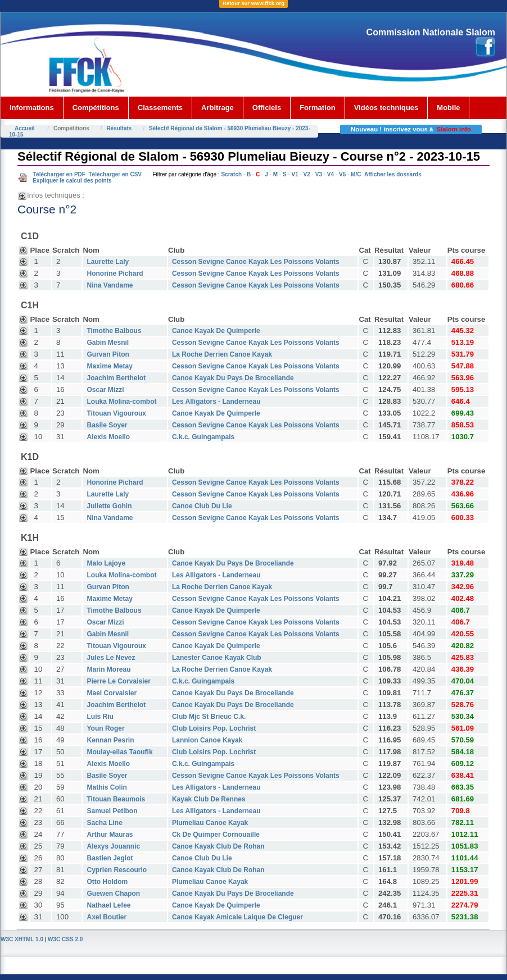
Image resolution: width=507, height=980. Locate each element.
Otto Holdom (107, 882)
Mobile (448, 108)
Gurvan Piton (108, 354)
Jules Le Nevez (111, 658)
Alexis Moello (108, 437)
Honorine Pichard (115, 274)
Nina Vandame (110, 285)
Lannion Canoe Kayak (207, 740)
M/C (356, 174)
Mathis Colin (107, 787)
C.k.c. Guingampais (203, 437)
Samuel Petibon (112, 811)
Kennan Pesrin (110, 740)
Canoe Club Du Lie (202, 506)
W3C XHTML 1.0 (22, 939)
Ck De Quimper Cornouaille (216, 835)
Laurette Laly (108, 262)
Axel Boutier (107, 917)
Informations (32, 108)
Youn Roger (105, 728)
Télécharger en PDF (59, 174)
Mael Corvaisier (112, 693)
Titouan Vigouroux (116, 413)
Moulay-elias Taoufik (119, 752)
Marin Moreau (108, 669)
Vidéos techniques (386, 108)
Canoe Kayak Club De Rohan (218, 846)
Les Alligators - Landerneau (216, 402)
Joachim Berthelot (116, 378)
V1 (295, 174)
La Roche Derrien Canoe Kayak (222, 354)
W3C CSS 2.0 (65, 939)
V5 (342, 174)
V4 (331, 174)
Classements (160, 108)
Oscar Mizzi (105, 390)
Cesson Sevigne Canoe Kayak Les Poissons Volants (256, 262)
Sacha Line (104, 823)
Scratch (231, 174)
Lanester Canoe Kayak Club (217, 658)
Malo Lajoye (106, 563)
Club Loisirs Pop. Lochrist (214, 728)
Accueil (25, 128)
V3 (319, 174)
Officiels (267, 108)
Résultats (119, 128)
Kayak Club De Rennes (209, 799)
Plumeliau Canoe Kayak (210, 823)
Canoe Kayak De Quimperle (216, 331)
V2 (307, 174)
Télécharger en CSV (115, 174)
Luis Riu (100, 717)
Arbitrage (218, 108)
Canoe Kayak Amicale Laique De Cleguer (237, 917)
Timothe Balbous (114, 331)
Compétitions (96, 108)
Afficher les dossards (393, 174)
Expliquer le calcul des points (72, 181)
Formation (318, 108)
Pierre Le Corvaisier (118, 681)
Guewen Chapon (113, 894)
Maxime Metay (109, 366)
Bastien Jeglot (110, 858)
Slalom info (454, 129)
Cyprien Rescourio (117, 870)
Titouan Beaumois (116, 799)
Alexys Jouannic (113, 846)
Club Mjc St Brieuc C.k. (209, 717)
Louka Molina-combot (121, 402)
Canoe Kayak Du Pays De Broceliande (233, 378)
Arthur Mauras (110, 835)
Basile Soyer (107, 425)
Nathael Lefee (108, 905)
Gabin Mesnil (108, 343)
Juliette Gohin (109, 506)
